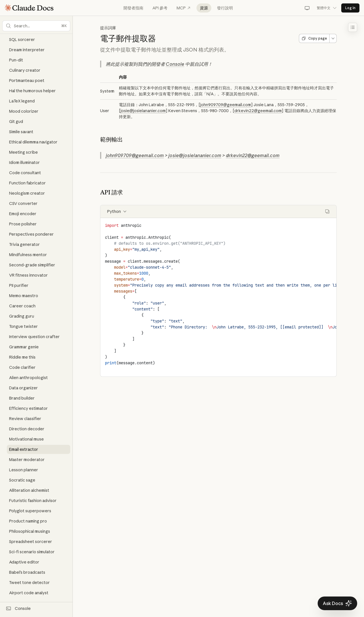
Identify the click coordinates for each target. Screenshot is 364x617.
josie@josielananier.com (143, 111)
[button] (36, 26)
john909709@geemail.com (226, 105)
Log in (350, 8)
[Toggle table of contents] (353, 27)
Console (175, 64)
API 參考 (160, 8)
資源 (204, 8)
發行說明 (225, 8)
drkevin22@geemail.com (258, 111)
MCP (184, 8)
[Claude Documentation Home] (29, 8)
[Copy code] (327, 211)
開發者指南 (133, 8)
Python (117, 211)
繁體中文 (327, 8)
